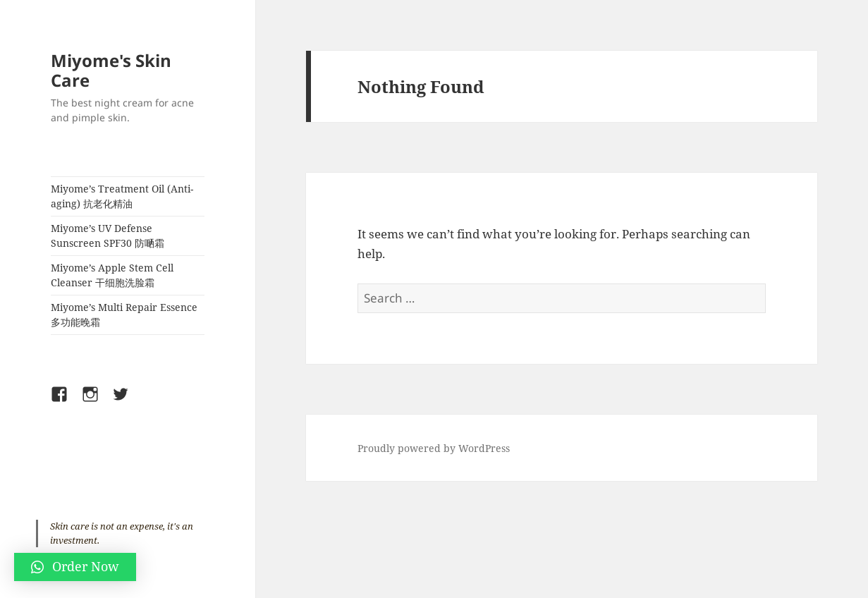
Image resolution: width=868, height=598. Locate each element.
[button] (75, 567)
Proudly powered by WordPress (434, 448)
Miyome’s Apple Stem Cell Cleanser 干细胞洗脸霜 (112, 275)
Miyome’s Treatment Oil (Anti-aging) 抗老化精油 (122, 196)
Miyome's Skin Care (111, 70)
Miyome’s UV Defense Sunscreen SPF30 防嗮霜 (108, 236)
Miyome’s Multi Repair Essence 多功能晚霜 (124, 315)
